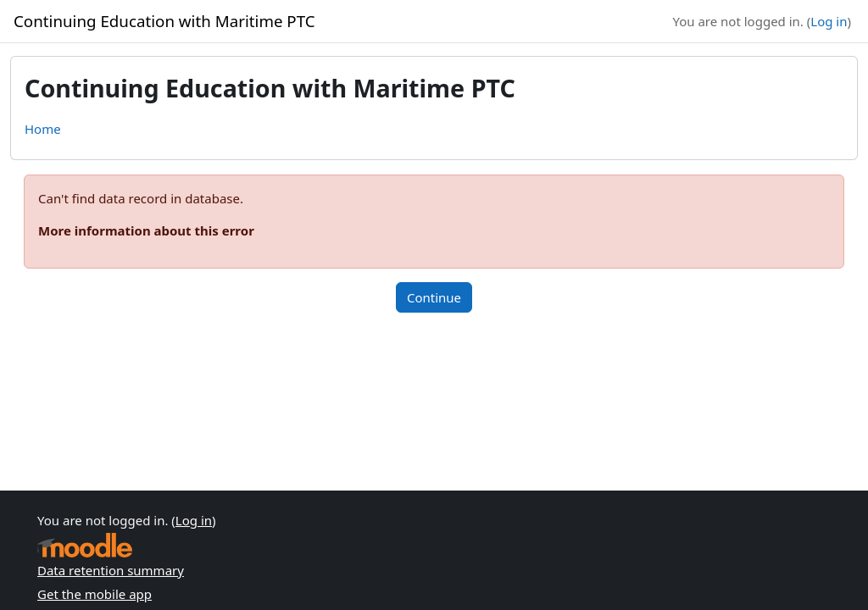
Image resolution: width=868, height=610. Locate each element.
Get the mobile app (95, 594)
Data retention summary (111, 570)
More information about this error (146, 230)
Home (43, 129)
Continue (434, 297)
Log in (829, 21)
